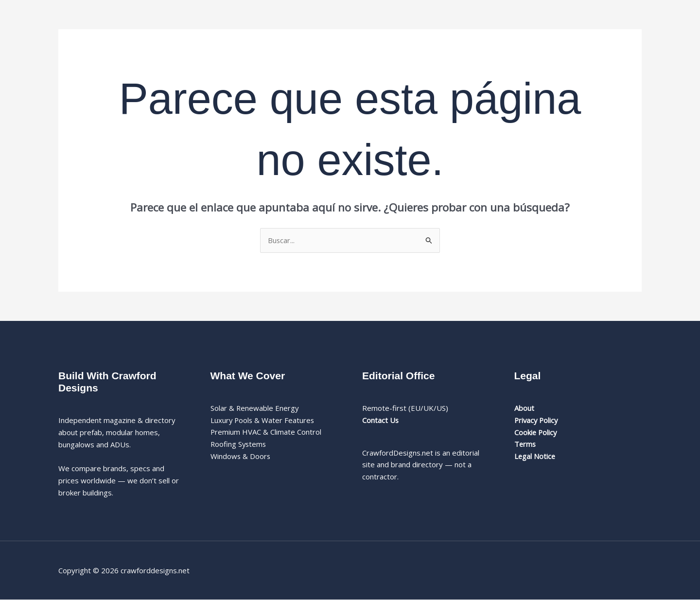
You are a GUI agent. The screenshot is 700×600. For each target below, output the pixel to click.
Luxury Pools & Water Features (263, 420)
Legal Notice (535, 456)
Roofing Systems (239, 444)
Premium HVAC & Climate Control (266, 432)
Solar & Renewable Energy (255, 408)
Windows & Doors (241, 456)
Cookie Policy (536, 432)
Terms (525, 444)
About (524, 408)
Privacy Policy (537, 420)
